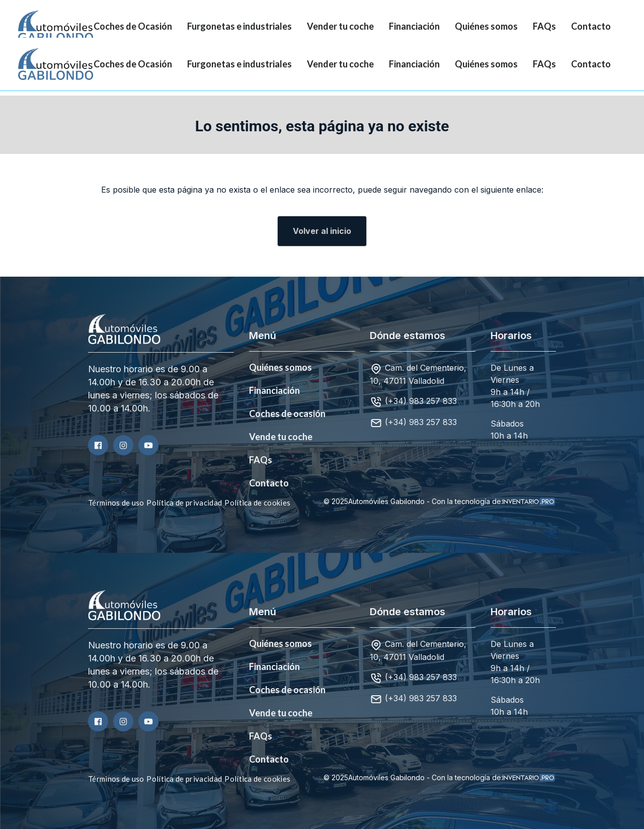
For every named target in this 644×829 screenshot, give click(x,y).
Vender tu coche (340, 26)
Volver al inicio (322, 231)
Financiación (414, 26)
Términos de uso (116, 503)
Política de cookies (257, 503)
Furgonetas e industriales (239, 26)
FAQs (544, 26)
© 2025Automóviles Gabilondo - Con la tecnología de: (439, 502)
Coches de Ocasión (133, 26)
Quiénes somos (486, 26)
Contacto (591, 26)
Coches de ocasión (287, 413)
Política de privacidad (184, 503)
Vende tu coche (281, 437)
